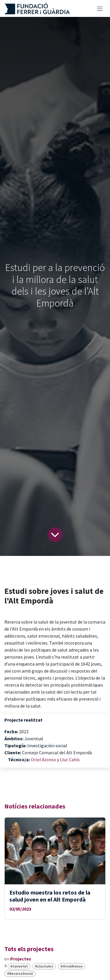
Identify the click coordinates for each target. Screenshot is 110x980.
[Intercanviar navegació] (100, 8)
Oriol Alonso (44, 759)
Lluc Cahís (70, 759)
